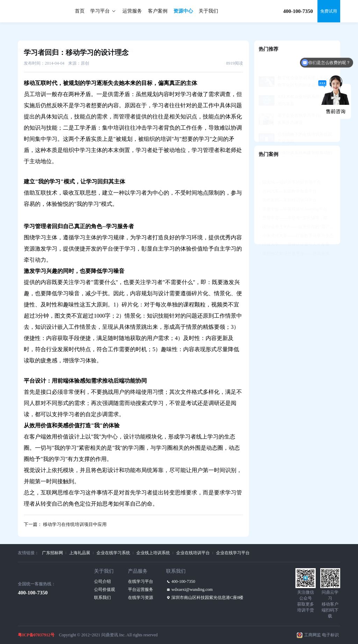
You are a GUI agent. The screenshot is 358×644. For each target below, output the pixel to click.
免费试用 (329, 11)
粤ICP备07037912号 (36, 635)
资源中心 (183, 11)
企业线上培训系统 (153, 553)
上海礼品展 (80, 553)
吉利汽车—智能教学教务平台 (288, 174)
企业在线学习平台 (233, 553)
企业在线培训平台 (193, 553)
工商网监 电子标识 (321, 635)
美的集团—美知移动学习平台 (288, 183)
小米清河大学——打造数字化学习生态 (296, 219)
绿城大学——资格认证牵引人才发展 (294, 227)
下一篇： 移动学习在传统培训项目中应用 (65, 524)
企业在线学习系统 (113, 553)
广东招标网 (52, 553)
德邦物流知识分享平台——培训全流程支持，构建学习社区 (297, 237)
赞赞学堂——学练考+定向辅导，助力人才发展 (297, 201)
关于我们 (208, 11)
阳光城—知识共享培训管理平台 (290, 165)
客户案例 (158, 11)
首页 (80, 11)
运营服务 (132, 11)
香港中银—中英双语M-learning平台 (293, 192)
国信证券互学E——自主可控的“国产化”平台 (297, 210)
